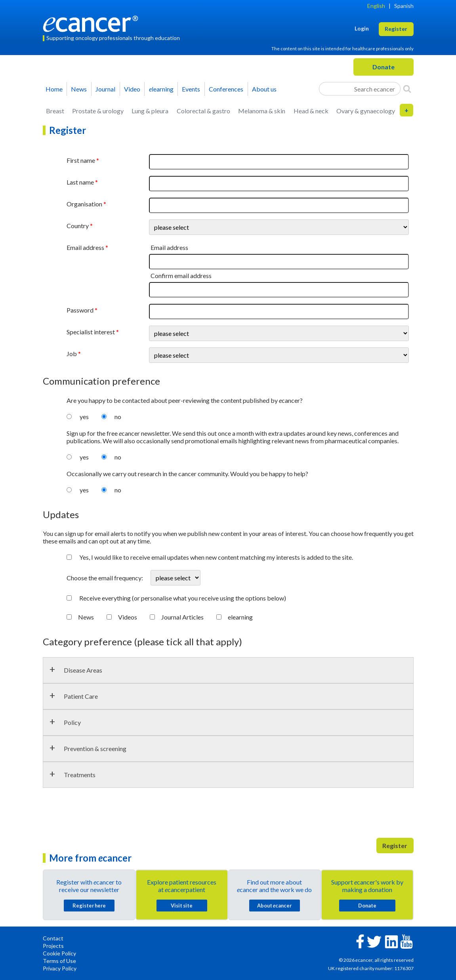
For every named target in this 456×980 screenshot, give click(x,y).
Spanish (404, 6)
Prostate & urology (98, 111)
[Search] (407, 89)
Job (72, 354)
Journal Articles (182, 617)
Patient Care (81, 696)
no (118, 417)
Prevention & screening (95, 748)
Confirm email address (181, 276)
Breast (55, 111)
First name (81, 160)
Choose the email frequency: (105, 578)
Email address (85, 247)
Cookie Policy (59, 953)
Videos (128, 617)
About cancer (274, 906)
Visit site (182, 906)
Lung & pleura (150, 111)
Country (78, 226)
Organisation (84, 204)
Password (80, 310)
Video (132, 89)
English (376, 6)
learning (161, 89)
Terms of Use (59, 961)
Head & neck (311, 111)
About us (264, 89)
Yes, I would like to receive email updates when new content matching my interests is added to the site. (216, 557)
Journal (105, 89)
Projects (53, 946)
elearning (240, 617)
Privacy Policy (60, 968)
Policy (72, 722)
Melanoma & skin (262, 111)
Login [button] (362, 28)
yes (84, 417)
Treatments (80, 775)
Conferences (226, 89)
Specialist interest (91, 332)
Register (395, 846)
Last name (80, 182)
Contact (53, 938)
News (79, 89)
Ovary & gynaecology (366, 111)
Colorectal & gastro (203, 111)
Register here (89, 906)
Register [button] (396, 29)
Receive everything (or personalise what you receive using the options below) (183, 598)
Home (54, 89)
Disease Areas (83, 670)
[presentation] (103, 816)
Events (191, 89)
